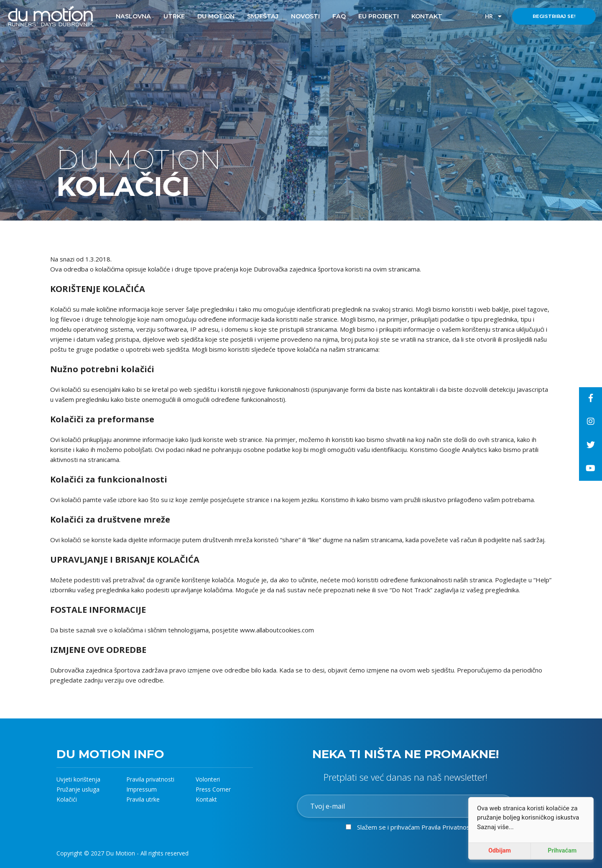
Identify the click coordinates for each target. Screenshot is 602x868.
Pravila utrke (143, 799)
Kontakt (206, 799)
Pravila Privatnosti (448, 827)
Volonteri (208, 779)
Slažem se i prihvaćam (415, 827)
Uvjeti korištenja (78, 779)
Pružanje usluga (78, 789)
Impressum (142, 789)
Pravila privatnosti (150, 779)
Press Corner (213, 789)
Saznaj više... (495, 827)
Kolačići (67, 799)
